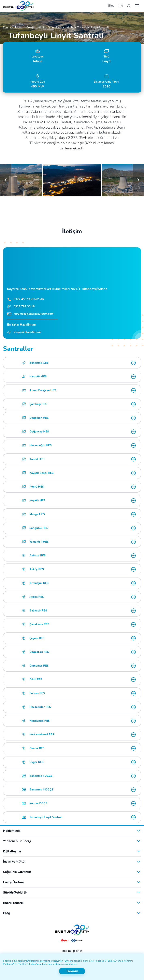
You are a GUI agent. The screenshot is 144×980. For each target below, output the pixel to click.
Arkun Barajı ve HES (43, 390)
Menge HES (37, 514)
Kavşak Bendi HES (41, 473)
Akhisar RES (38, 556)
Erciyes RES (37, 693)
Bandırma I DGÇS (41, 776)
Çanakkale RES (39, 624)
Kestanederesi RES (42, 734)
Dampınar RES (39, 666)
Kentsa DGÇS (38, 803)
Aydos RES (37, 597)
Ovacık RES (37, 748)
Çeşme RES (37, 638)
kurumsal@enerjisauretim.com (34, 314)
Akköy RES (37, 569)
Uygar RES (37, 762)
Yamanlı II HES (39, 542)
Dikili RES (36, 679)
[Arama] (129, 6)
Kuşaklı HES (37, 500)
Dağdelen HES (39, 418)
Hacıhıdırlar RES (40, 707)
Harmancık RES (40, 721)
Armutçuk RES (39, 583)
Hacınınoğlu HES (40, 445)
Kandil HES (37, 459)
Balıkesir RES (38, 611)
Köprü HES (37, 487)
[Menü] (137, 6)
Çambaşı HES (38, 404)
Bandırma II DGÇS (41, 790)
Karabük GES (38, 377)
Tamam (72, 971)
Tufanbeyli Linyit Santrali (46, 817)
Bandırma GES (39, 363)
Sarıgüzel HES (39, 528)
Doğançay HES (39, 432)
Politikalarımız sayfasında (38, 961)
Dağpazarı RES (39, 652)
